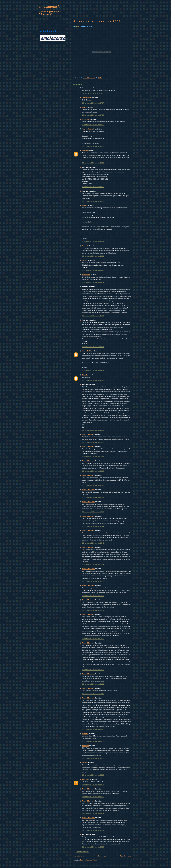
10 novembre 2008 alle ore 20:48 (93, 565)
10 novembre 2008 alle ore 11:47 (93, 242)
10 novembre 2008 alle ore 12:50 (93, 271)
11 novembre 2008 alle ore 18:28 (93, 814)
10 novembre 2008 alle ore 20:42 (93, 512)
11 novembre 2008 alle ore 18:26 (93, 797)
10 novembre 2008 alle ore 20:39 (93, 471)
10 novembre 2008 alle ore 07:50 (93, 115)
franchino (85, 746)
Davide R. (85, 246)
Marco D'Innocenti (89, 434)
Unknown (85, 150)
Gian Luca (86, 779)
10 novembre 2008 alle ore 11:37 (93, 201)
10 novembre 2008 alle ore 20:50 (93, 581)
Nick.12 (85, 260)
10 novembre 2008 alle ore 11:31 (93, 163)
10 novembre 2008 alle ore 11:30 (93, 146)
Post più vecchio (126, 856)
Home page (102, 856)
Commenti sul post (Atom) (89, 860)
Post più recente (79, 856)
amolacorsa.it (49, 7)
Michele (85, 375)
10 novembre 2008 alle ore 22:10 (93, 775)
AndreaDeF (86, 351)
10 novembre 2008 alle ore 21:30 (93, 741)
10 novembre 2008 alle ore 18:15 (93, 380)
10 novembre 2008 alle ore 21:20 (93, 729)
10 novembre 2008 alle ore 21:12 (93, 694)
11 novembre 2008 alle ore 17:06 (93, 785)
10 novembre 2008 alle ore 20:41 (93, 497)
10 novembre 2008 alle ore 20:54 (93, 610)
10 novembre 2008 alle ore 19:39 (93, 430)
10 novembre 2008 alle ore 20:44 (93, 526)
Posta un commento (83, 852)
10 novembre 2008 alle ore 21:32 (93, 758)
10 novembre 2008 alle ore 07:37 (93, 103)
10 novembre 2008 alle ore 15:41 (93, 316)
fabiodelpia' (86, 275)
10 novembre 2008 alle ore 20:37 (93, 442)
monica (85, 205)
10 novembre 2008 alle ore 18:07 (93, 371)
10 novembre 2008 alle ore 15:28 (93, 283)
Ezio (84, 107)
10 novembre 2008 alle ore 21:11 (93, 684)
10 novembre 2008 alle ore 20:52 (93, 596)
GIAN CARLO (87, 98)
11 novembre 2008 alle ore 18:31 (93, 830)
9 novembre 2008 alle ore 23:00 (93, 93)
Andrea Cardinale (88, 129)
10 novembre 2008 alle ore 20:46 (93, 543)
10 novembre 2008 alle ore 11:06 (93, 125)
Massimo (85, 734)
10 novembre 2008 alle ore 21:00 (93, 639)
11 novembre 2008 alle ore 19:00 (93, 847)
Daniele (85, 762)
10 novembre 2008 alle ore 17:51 (93, 347)
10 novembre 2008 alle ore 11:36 (93, 187)
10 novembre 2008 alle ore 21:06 (93, 670)
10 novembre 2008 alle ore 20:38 (93, 457)
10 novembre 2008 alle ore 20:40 (93, 485)
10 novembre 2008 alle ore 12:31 (93, 256)
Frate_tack (86, 119)
